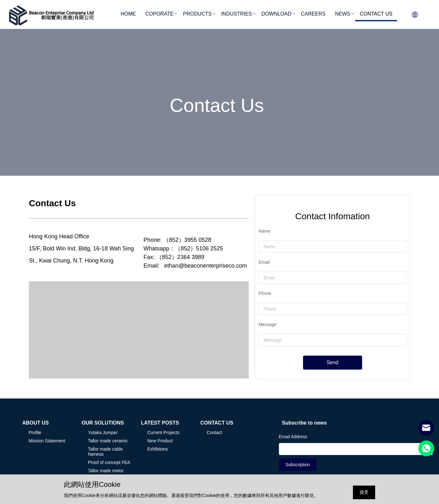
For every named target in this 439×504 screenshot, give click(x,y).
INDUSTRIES (236, 14)
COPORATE (160, 14)
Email (264, 262)
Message (268, 324)
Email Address (293, 437)
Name (264, 231)
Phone (265, 293)
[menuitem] (128, 15)
